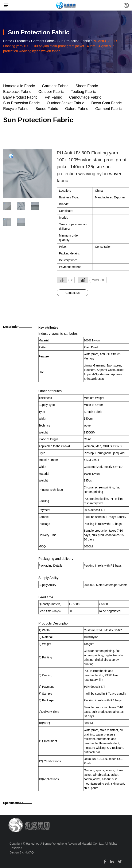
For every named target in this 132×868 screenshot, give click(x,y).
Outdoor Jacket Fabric (65, 103)
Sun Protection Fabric (74, 41)
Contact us (72, 293)
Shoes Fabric (87, 86)
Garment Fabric (43, 41)
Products (22, 41)
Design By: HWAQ (22, 852)
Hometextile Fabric (19, 86)
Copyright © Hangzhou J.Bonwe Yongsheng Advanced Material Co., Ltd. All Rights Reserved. (63, 846)
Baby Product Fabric (20, 97)
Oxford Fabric (77, 109)
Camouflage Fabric (85, 97)
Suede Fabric (47, 109)
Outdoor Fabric (51, 92)
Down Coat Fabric (106, 103)
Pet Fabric (53, 97)
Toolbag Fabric (83, 92)
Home (8, 41)
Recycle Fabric (16, 109)
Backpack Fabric (17, 92)
